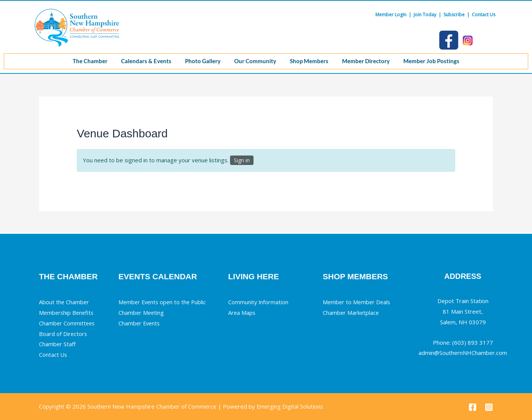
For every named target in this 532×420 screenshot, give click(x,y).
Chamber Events (140, 323)
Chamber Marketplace (351, 313)
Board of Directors (63, 334)
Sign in (242, 160)
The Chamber (86, 61)
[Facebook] (473, 407)
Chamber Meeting (142, 313)
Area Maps (242, 313)
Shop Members (311, 61)
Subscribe (454, 15)
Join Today (425, 15)
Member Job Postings (436, 61)
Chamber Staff (58, 344)
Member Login (391, 15)
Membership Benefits (67, 313)
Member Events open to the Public (164, 302)
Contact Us (484, 15)
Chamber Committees (68, 323)
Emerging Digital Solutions (290, 406)
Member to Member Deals (358, 302)
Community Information (259, 302)
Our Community (255, 61)
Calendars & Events (143, 61)
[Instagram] (489, 407)
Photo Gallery (201, 61)
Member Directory (369, 61)
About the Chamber (64, 302)
